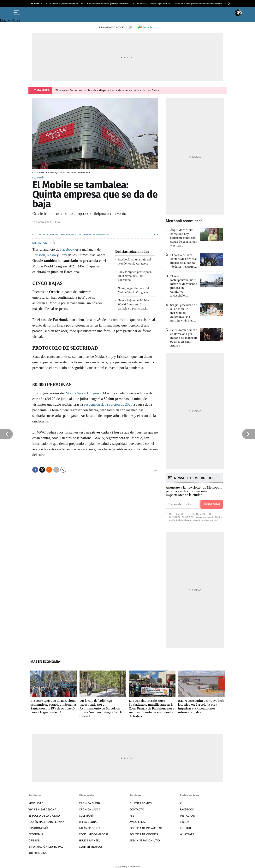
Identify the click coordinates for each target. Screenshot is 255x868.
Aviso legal (138, 822)
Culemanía (87, 816)
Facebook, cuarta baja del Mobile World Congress (134, 261)
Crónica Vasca (90, 809)
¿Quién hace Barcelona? (46, 822)
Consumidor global (94, 834)
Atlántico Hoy (89, 828)
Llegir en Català (10, 20)
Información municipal (46, 847)
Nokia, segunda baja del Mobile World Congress (133, 290)
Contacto (137, 809)
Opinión (34, 840)
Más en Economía (45, 662)
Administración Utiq (145, 840)
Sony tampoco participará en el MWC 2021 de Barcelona (135, 276)
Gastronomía (38, 828)
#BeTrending (38, 853)
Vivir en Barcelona (42, 809)
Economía (38, 178)
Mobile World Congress (84, 393)
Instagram (188, 816)
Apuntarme (211, 504)
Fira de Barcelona (71, 235)
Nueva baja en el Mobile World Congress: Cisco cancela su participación (133, 304)
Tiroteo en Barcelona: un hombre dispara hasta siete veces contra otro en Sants (107, 90)
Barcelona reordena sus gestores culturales (108, 3)
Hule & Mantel (89, 840)
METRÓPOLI (40, 242)
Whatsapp (187, 834)
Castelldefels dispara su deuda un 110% (65, 3)
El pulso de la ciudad (44, 816)
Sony (63, 255)
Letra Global (88, 822)
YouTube (186, 828)
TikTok (185, 822)
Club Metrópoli (90, 847)
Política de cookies (144, 834)
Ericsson (39, 255)
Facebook (67, 249)
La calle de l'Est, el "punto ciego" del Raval (151, 3)
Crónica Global (90, 803)
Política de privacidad (146, 828)
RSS (132, 816)
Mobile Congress (49, 235)
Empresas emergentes (97, 235)
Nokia (51, 255)
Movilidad (36, 803)
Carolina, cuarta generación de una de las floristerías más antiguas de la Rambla (213, 3)
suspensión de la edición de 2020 (108, 404)
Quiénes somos (141, 803)
